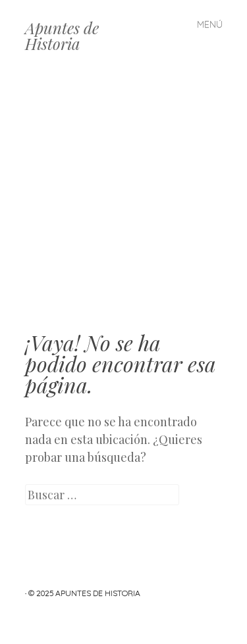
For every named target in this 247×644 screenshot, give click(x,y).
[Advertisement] (123, 202)
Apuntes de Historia (62, 36)
